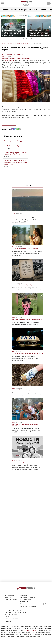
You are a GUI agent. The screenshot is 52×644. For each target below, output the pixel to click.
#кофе (36, 248)
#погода (21, 424)
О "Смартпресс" (10, 595)
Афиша (14, 10)
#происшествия (19, 58)
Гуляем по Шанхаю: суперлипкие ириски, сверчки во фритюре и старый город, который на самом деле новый (39, 33)
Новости (5, 10)
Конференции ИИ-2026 (28, 10)
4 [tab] (30, 38)
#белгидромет (16, 426)
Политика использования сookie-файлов (34, 604)
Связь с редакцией (11, 599)
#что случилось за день (25, 462)
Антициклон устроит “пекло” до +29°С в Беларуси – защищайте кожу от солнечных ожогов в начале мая (26, 431)
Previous (2, 27)
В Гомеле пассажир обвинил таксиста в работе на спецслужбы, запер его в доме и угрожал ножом (26, 358)
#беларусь (30, 215)
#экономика (22, 285)
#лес (26, 215)
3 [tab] (27, 38)
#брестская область (36, 319)
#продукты (31, 248)
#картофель (22, 390)
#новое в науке (23, 248)
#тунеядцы (33, 285)
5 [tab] (32, 38)
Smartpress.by (31, 630)
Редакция (8, 597)
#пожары (21, 215)
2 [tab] (24, 38)
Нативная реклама (11, 614)
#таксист (21, 353)
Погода (43, 10)
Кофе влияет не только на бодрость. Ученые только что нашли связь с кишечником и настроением (27, 253)
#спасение (22, 319)
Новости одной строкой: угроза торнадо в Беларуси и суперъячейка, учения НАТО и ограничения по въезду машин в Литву (26, 467)
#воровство (26, 58)
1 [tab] (22, 38)
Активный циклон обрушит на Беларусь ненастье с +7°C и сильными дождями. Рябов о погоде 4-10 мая (13, 33)
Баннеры (7, 617)
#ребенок (28, 319)
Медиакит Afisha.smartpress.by (15, 612)
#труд (28, 285)
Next (50, 27)
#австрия (11, 58)
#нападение (28, 353)
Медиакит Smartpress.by (13, 610)
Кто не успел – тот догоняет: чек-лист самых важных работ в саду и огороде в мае (15, 162)
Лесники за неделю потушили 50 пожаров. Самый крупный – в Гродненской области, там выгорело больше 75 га (27, 220)
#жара (36, 424)
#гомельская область (37, 353)
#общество (5, 58)
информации (10, 60)
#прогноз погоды (29, 424)
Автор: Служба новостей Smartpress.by (13, 54)
